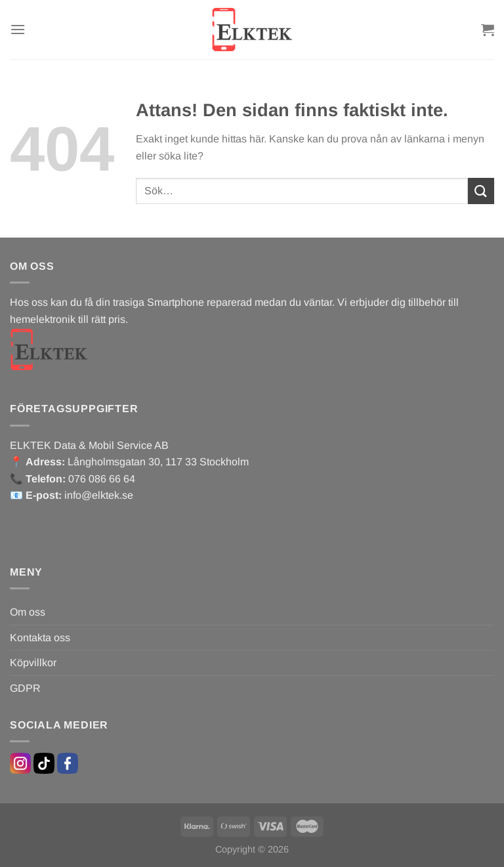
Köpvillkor (33, 663)
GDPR (25, 688)
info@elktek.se (99, 495)
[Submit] (481, 191)
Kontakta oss (40, 638)
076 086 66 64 (102, 479)
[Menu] (18, 29)
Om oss (28, 612)
